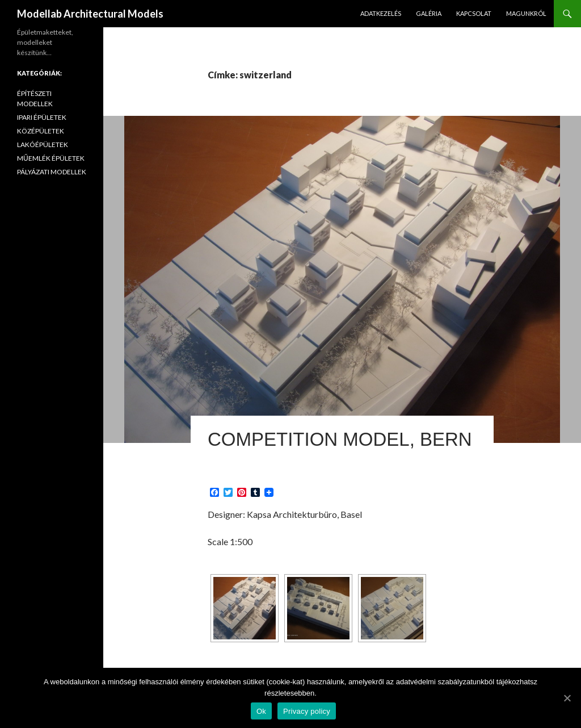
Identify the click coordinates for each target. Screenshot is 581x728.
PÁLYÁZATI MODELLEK (52, 172)
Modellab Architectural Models (90, 14)
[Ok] (567, 698)
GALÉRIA (429, 13)
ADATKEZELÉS (381, 13)
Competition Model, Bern (340, 439)
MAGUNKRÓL (526, 13)
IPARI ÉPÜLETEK (42, 117)
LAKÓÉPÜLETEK (43, 145)
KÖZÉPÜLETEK (41, 131)
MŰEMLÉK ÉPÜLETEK (51, 158)
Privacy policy (307, 711)
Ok (261, 711)
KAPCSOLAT (474, 13)
